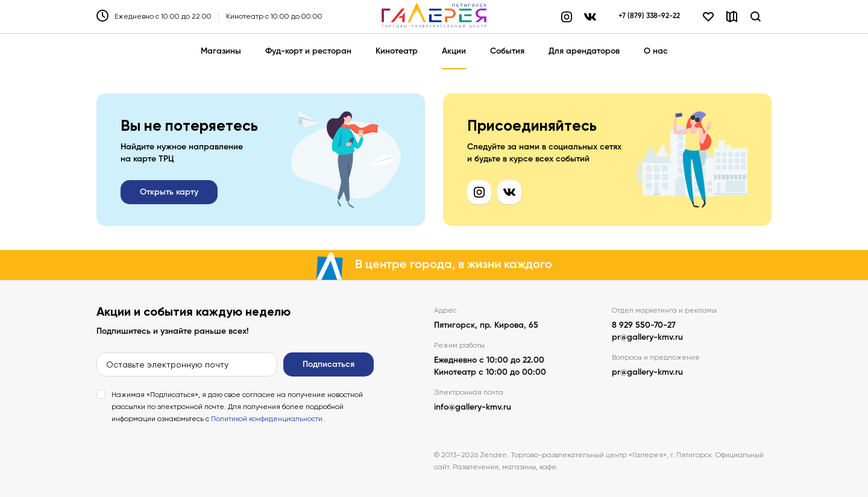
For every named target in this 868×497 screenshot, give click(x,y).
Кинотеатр (397, 51)
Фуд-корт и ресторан (308, 51)
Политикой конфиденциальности (267, 419)
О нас (656, 51)
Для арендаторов (584, 51)
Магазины (221, 51)
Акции (454, 51)
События (507, 51)
